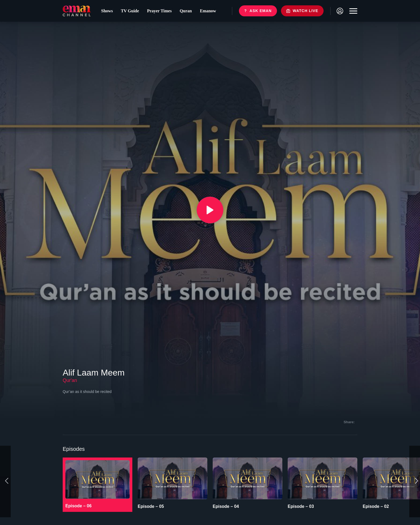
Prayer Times (159, 11)
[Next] (415, 481)
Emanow (208, 11)
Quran (186, 11)
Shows (107, 11)
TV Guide (130, 11)
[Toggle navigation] (352, 11)
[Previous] (5, 481)
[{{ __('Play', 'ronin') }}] (210, 210)
